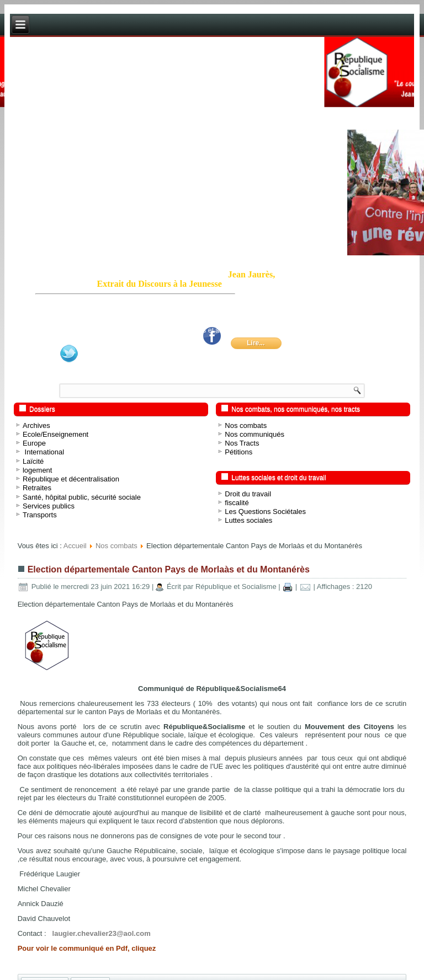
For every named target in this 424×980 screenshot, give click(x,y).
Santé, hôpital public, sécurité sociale (82, 497)
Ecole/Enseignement (55, 434)
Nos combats (246, 425)
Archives (36, 425)
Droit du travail (248, 494)
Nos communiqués (255, 434)
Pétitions (239, 452)
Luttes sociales (248, 520)
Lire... (256, 343)
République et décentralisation (71, 479)
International (43, 452)
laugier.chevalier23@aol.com (102, 933)
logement (37, 470)
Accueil (75, 546)
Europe (34, 443)
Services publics (49, 506)
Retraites (37, 488)
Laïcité (33, 461)
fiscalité (237, 503)
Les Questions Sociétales (265, 512)
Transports (40, 515)
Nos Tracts (242, 443)
